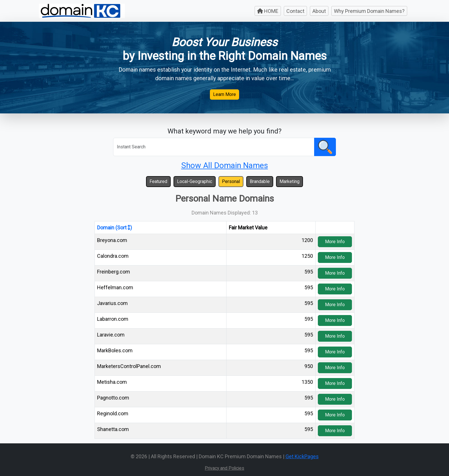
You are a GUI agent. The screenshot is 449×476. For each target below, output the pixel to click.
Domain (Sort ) (115, 228)
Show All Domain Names (225, 165)
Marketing (290, 181)
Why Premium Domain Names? (369, 11)
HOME (268, 11)
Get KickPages (302, 456)
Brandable (260, 181)
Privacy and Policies (224, 468)
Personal (231, 181)
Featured (158, 181)
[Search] (214, 147)
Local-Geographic (195, 181)
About (319, 11)
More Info (335, 242)
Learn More (224, 94)
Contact (295, 11)
